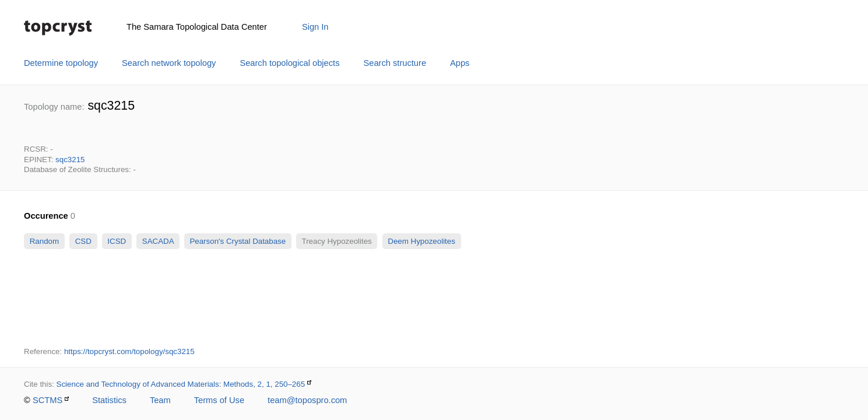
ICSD (117, 241)
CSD (83, 241)
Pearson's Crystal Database (238, 241)
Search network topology (169, 63)
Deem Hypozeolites (422, 241)
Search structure (395, 63)
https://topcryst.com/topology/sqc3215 (129, 351)
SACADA (158, 241)
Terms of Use (219, 400)
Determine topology (61, 63)
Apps (460, 63)
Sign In (315, 27)
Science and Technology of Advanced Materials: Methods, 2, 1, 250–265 (181, 384)
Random (44, 241)
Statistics (109, 400)
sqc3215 (70, 160)
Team (160, 400)
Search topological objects (289, 63)
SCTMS (48, 400)
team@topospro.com (307, 400)
